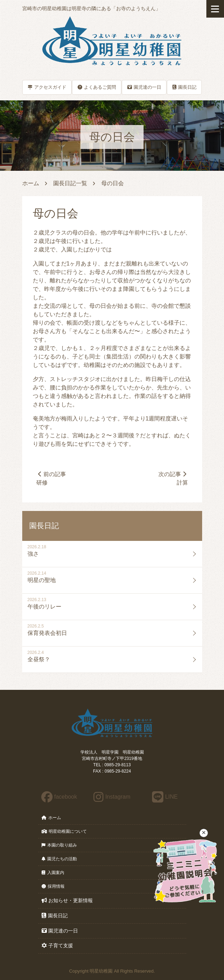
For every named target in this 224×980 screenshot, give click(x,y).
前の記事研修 (52, 478)
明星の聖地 (42, 580)
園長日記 (184, 87)
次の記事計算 (173, 478)
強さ (33, 554)
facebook (59, 797)
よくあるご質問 (97, 87)
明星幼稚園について (64, 832)
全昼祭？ (39, 660)
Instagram (112, 797)
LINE (165, 797)
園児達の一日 (144, 87)
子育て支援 (57, 946)
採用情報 (53, 887)
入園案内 (53, 873)
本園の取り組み (59, 845)
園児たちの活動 (59, 859)
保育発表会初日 (47, 633)
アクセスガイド (47, 87)
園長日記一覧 (70, 183)
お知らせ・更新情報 (67, 901)
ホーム (31, 183)
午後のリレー (44, 607)
